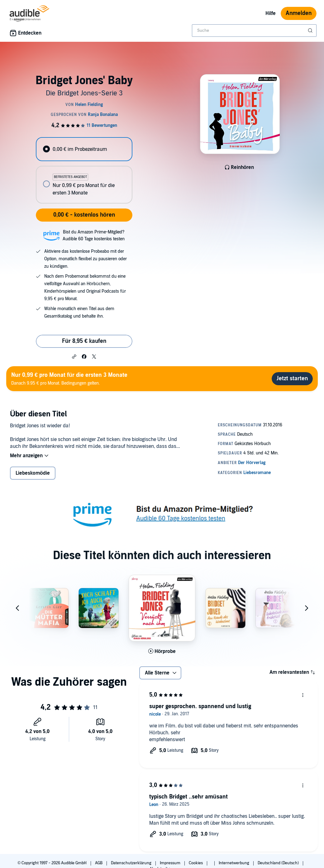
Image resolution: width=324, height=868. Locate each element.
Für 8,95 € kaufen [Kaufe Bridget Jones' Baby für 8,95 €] (84, 341)
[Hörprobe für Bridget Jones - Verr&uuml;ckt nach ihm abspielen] (162, 651)
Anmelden (299, 13)
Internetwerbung (234, 863)
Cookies (196, 863)
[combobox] (254, 31)
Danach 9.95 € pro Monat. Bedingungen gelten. (69, 379)
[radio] (84, 149)
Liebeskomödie (33, 473)
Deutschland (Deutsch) (279, 863)
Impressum (171, 863)
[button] (74, 356)
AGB (99, 863)
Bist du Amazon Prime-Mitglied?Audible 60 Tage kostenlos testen (94, 235)
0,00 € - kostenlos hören (84, 215)
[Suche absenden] (311, 31)
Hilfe (271, 13)
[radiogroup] (84, 170)
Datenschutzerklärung (132, 863)
